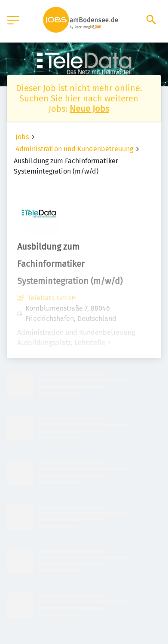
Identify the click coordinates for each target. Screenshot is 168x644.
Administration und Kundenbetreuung (74, 149)
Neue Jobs (89, 109)
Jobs (22, 137)
